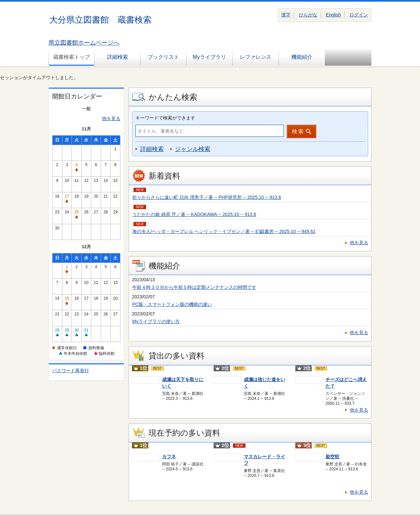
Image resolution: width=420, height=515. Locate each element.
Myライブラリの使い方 (156, 321)
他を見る (111, 118)
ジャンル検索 (193, 149)
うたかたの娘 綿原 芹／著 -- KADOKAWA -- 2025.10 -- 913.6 (194, 214)
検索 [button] (298, 131)
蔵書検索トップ (72, 57)
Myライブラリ (209, 57)
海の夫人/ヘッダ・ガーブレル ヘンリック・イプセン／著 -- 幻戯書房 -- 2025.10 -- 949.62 (224, 231)
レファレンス (256, 57)
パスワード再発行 (71, 371)
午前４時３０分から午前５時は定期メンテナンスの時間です (194, 287)
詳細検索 (117, 57)
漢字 (286, 15)
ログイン (359, 15)
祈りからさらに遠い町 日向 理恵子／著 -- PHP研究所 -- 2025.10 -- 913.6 (207, 197)
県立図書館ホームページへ (84, 43)
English (333, 15)
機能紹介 (302, 57)
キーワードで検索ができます (165, 118)
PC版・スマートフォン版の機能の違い (172, 304)
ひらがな (308, 15)
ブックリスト (163, 57)
